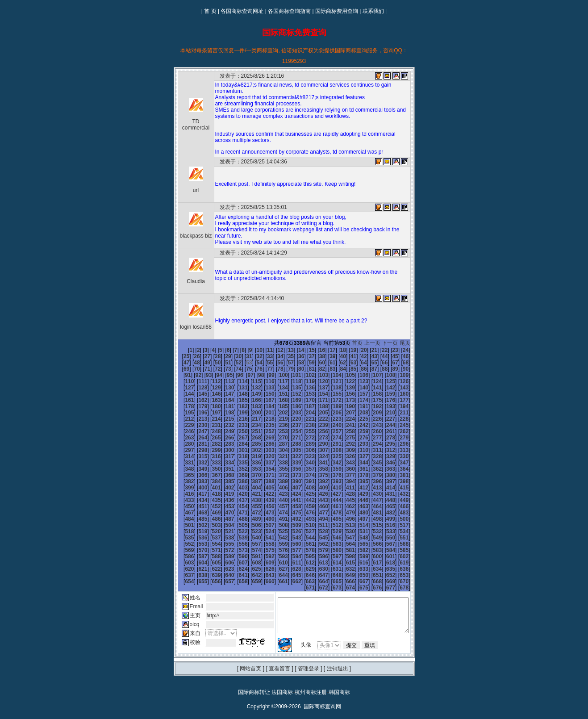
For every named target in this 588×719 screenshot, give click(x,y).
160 (302, 394)
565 (182, 538)
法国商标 (282, 680)
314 (195, 450)
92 (380, 369)
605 (235, 550)
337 (262, 456)
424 (222, 488)
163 (342, 394)
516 (249, 519)
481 (262, 506)
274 (383, 431)
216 (329, 413)
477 (209, 506)
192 (249, 406)
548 (195, 531)
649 (342, 563)
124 (302, 381)
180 (329, 400)
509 (396, 513)
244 (222, 425)
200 (356, 406)
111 (369, 375)
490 (383, 506)
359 (316, 463)
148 (383, 388)
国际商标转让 (254, 680)
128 (356, 381)
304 (302, 444)
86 (317, 369)
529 (182, 525)
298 (222, 444)
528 (410, 519)
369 (209, 469)
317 (235, 450)
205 (182, 413)
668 (356, 569)
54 (223, 363)
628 (302, 556)
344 (356, 456)
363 (369, 463)
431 (316, 488)
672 (410, 569)
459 (209, 500)
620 (195, 556)
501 (289, 513)
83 (286, 369)
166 (383, 394)
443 (235, 494)
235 (342, 419)
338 (275, 456)
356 (275, 463)
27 (181, 356)
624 (249, 556)
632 (356, 556)
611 (316, 550)
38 (296, 356)
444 (249, 494)
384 (410, 469)
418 (383, 481)
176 (275, 400)
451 (342, 494)
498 (249, 513)
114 (410, 375)
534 (249, 525)
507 (369, 513)
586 (222, 544)
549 (209, 531)
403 (182, 481)
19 (338, 350)
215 (316, 413)
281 (235, 438)
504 (329, 513)
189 (209, 406)
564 (410, 531)
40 (317, 356)
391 (262, 475)
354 (249, 463)
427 (262, 488)
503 (316, 513)
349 (182, 463)
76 (213, 369)
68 (369, 363)
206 (195, 413)
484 (302, 506)
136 (222, 388)
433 (342, 488)
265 (262, 431)
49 (411, 356)
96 (178, 375)
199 (342, 406)
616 (383, 550)
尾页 (410, 343)
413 (316, 481)
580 (383, 538)
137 (235, 388)
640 (222, 563)
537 (289, 525)
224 (195, 419)
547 (182, 531)
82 (275, 369)
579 (369, 538)
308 (356, 444)
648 (329, 563)
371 (235, 469)
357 (289, 463)
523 (342, 519)
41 (327, 356)
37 (286, 356)
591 (289, 544)
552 (249, 531)
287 (316, 438)
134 (195, 388)
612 (329, 550)
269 (316, 431)
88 (338, 369)
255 (369, 425)
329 (396, 450)
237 (369, 419)
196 (302, 406)
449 (316, 494)
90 (359, 369)
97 (189, 375)
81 (265, 369)
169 (182, 400)
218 (356, 413)
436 (383, 488)
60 (286, 363)
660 (249, 569)
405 (209, 481)
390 (249, 475)
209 (235, 413)
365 (396, 463)
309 (369, 444)
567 (209, 538)
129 (369, 381)
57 (255, 363)
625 (262, 556)
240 (410, 419)
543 (369, 525)
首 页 (210, 11)
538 (302, 525)
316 (222, 450)
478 (222, 506)
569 (235, 538)
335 (235, 456)
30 (213, 356)
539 (316, 525)
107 (316, 375)
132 (410, 381)
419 (396, 481)
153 (209, 394)
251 (316, 425)
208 (222, 413)
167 (396, 394)
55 (234, 363)
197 (316, 406)
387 (209, 475)
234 (329, 419)
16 (307, 350)
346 (383, 456)
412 (302, 481)
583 (182, 544)
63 (317, 363)
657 (209, 569)
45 (369, 356)
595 (342, 544)
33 (244, 356)
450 (329, 494)
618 (410, 550)
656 (195, 569)
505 (342, 513)
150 (410, 388)
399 (369, 475)
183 (369, 400)
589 (262, 544)
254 (356, 425)
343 (342, 456)
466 (302, 500)
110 (356, 375)
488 (356, 506)
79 (244, 369)
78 (234, 369)
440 (195, 494)
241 (182, 425)
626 (275, 556)
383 (396, 469)
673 (342, 575)
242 (195, 425)
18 (327, 350)
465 (289, 500)
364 (383, 463)
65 (338, 363)
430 (302, 488)
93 (390, 369)
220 (383, 413)
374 (275, 469)
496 (222, 513)
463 (262, 500)
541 (342, 525)
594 (329, 544)
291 (369, 438)
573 (289, 538)
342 (329, 456)
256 (383, 425)
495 (209, 513)
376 (302, 469)
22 (369, 350)
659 (235, 569)
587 (235, 544)
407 (235, 481)
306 (329, 444)
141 (289, 388)
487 (342, 506)
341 (316, 456)
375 (289, 469)
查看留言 (279, 656)
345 (369, 456)
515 (235, 519)
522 (329, 519)
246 (249, 425)
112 (383, 375)
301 (262, 444)
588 (249, 544)
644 (275, 563)
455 (396, 494)
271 (342, 431)
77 (223, 369)
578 (356, 538)
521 (316, 519)
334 (222, 456)
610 (302, 550)
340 (302, 456)
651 (369, 563)
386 (195, 475)
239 (396, 419)
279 (209, 438)
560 (356, 531)
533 (235, 525)
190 (222, 406)
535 (262, 525)
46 (380, 356)
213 (289, 413)
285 (289, 438)
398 (356, 475)
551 (235, 531)
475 (182, 506)
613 (342, 550)
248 (275, 425)
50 (181, 363)
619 (182, 556)
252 (329, 425)
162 (329, 394)
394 (302, 475)
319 (262, 450)
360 (329, 463)
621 (209, 556)
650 (356, 563)
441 (209, 494)
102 (249, 375)
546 (410, 525)
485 (316, 506)
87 (327, 369)
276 (410, 431)
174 (249, 400)
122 (275, 381)
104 (275, 375)
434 (356, 488)
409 (262, 481)
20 (348, 350)
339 (289, 456)
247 (262, 425)
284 (275, 438)
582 (410, 538)
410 (275, 481)
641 (235, 563)
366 (410, 463)
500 (275, 513)
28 (192, 356)
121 (262, 381)
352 (222, 463)
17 (317, 350)
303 (289, 444)
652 (383, 563)
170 (195, 400)
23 (380, 350)
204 (410, 406)
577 (342, 538)
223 (182, 419)
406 (222, 481)
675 (369, 575)
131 (396, 381)
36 (275, 356)
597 (369, 544)
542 (356, 525)
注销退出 (338, 656)
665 (316, 569)
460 (222, 500)
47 (390, 356)
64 (327, 363)
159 (289, 394)
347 (396, 456)
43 (348, 356)
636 (410, 556)
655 (182, 569)
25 (401, 350)
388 (222, 475)
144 (329, 388)
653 (396, 563)
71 (401, 363)
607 (262, 550)
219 (369, 413)
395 (316, 475)
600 (410, 544)
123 (289, 381)
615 (369, 550)
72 (411, 363)
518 (275, 519)
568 (222, 538)
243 (209, 425)
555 (289, 531)
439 (182, 494)
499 (262, 513)
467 (316, 500)
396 (329, 475)
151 (182, 394)
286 (302, 438)
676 (383, 575)
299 (235, 444)
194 (275, 406)
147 (369, 388)
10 (244, 350)
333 (209, 456)
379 (342, 469)
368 (195, 469)
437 (396, 488)
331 (182, 456)
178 (302, 400)
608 (275, 550)
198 (329, 406)
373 (262, 469)
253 (342, 425)
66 (348, 363)
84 (296, 369)
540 (329, 525)
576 (329, 538)
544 (383, 525)
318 (249, 450)
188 (195, 406)
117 (209, 381)
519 (289, 519)
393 (289, 475)
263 (235, 431)
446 (275, 494)
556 (302, 531)
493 (182, 513)
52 (202, 363)
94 (401, 369)
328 (383, 450)
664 (302, 569)
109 (342, 375)
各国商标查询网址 (242, 11)
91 (369, 369)
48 (401, 356)
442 (222, 494)
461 (235, 500)
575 (316, 538)
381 (369, 469)
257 (396, 425)
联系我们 (373, 11)
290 (356, 438)
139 (262, 388)
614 (356, 550)
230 (275, 419)
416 (356, 481)
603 (209, 550)
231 (289, 419)
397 (342, 475)
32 (234, 356)
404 (195, 481)
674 (356, 575)
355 (262, 463)
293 (396, 438)
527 (396, 519)
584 (195, 544)
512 (195, 519)
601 (182, 550)
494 (195, 513)
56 (244, 363)
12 (265, 350)
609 (289, 550)
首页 (363, 343)
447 (289, 494)
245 (235, 425)
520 (302, 519)
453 (369, 494)
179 (316, 400)
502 (302, 513)
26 (411, 350)
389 (235, 475)
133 (182, 388)
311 (396, 444)
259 (182, 431)
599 (396, 544)
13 (275, 350)
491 (396, 506)
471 (369, 500)
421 (182, 488)
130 (383, 381)
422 (195, 488)
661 (262, 569)
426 (249, 488)
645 (289, 563)
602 (195, 550)
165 (369, 394)
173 (235, 400)
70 (390, 363)
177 (289, 400)
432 (329, 488)
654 (410, 563)
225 (209, 419)
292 (383, 438)
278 (195, 438)
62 (307, 363)
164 (356, 394)
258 (410, 425)
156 (249, 394)
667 (342, 569)
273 (369, 431)
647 (316, 563)
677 (396, 575)
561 (369, 531)
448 (302, 494)
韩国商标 (339, 680)
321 (289, 450)
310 (383, 444)
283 (262, 438)
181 (342, 400)
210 (249, 413)
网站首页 (250, 656)
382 (383, 469)
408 (249, 481)
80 (255, 369)
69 (380, 363)
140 (275, 388)
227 (235, 419)
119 (235, 381)
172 (222, 400)
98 (199, 375)
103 (262, 375)
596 (356, 544)
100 (222, 375)
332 (195, 456)
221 (396, 413)
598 (383, 544)
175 (262, 400)
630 (329, 556)
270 (329, 431)
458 (195, 500)
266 (275, 431)
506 (356, 513)
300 (249, 444)
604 (222, 550)
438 (410, 488)
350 (195, 463)
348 (410, 456)
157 (262, 394)
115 (182, 381)
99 (210, 375)
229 (262, 419)
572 (275, 538)
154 (222, 394)
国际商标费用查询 (337, 11)
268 (302, 431)
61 (296, 363)
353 (235, 463)
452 (356, 494)
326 (356, 450)
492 (410, 506)
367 (182, 469)
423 (209, 488)
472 (383, 500)
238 (383, 419)
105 (289, 375)
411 (289, 481)
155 (235, 394)
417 (369, 481)
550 (222, 531)
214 (302, 413)
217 (342, 413)
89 (348, 369)
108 (329, 375)
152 (195, 394)
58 (265, 363)
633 (369, 556)
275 (396, 431)
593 (316, 544)
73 (181, 369)
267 (289, 431)
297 (209, 444)
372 (249, 469)
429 (289, 488)
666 (329, 569)
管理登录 (309, 656)
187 (182, 406)
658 (222, 569)
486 (329, 506)
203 (396, 406)
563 (396, 531)
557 (316, 531)
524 (356, 519)
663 (289, 569)
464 (275, 500)
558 (329, 531)
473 (396, 500)
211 (262, 413)
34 (255, 356)
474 (410, 500)
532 (222, 525)
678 (410, 575)
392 (275, 475)
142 (302, 388)
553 (262, 531)
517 (262, 519)
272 (356, 431)
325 (342, 450)
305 (316, 444)
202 (383, 406)
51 (192, 363)
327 (369, 450)
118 (222, 381)
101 (235, 375)
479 (235, 506)
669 (369, 569)
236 (356, 419)
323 (316, 450)
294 (410, 438)
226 (222, 419)
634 (383, 556)
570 (249, 538)
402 (410, 475)
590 (275, 544)
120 (249, 381)
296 (195, 444)
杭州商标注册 (311, 680)
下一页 (396, 343)
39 (307, 356)
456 (410, 494)
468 (329, 500)
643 (262, 563)
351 (209, 463)
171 (209, 400)
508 (383, 513)
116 (195, 381)
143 (316, 388)
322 (302, 450)
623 (235, 556)
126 (329, 381)
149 (396, 388)
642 (249, 563)
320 (275, 450)
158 (275, 394)
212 (275, 413)
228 (249, 419)
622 (222, 556)
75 (202, 369)
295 (182, 444)
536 (275, 525)
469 (342, 500)
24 (390, 350)
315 (209, 450)
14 (286, 350)
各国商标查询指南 (289, 11)
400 (383, 475)
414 (329, 481)
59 (275, 363)
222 (410, 413)
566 (195, 538)
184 (383, 400)
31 (223, 356)
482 (275, 506)
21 (359, 350)
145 (342, 388)
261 (209, 431)
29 (202, 356)
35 (265, 356)
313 (182, 450)
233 (316, 419)
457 (182, 500)
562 (383, 531)
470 (356, 500)
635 (396, 556)
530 (195, 525)
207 (209, 413)
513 (209, 519)
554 (275, 531)
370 (222, 469)
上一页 (378, 343)
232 (302, 419)
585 (209, 544)
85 (307, 369)
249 (289, 425)
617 (396, 550)
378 (329, 469)
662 (275, 569)
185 (396, 400)
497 (235, 513)
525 (369, 519)
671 (396, 569)
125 (316, 381)
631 (342, 556)
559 (342, 531)
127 (342, 381)
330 (410, 450)
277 (182, 438)
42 (338, 356)
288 (329, 438)
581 (396, 538)
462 (249, 500)
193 (262, 406)
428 (275, 488)
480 (249, 506)
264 (249, 431)
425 (235, 488)
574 (302, 538)
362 (356, 463)
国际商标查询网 (322, 694)
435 (369, 488)
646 (302, 563)
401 (396, 475)
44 (359, 356)
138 (249, 388)
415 (342, 481)
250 (302, 425)
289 (342, 438)
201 (369, 406)
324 (329, 450)
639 (209, 563)
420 (410, 481)
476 (195, 506)
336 (249, 456)
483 (289, 506)
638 (195, 563)
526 (383, 519)
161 (316, 394)
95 (411, 369)
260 (195, 431)
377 (316, 469)
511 (182, 519)
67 (359, 363)
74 (192, 369)
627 (289, 556)
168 (410, 394)
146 (356, 388)
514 (222, 519)
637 (182, 563)
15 (296, 350)
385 (182, 475)
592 (302, 544)
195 (289, 406)
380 (356, 469)
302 (275, 444)
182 (356, 400)
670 (383, 569)
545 (396, 525)
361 (342, 463)
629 (316, 556)
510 (410, 513)
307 (342, 444)
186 (410, 400)
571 (262, 538)
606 (249, 550)
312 (410, 444)
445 (262, 494)
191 (235, 406)
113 (396, 375)
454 (383, 494)
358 (302, 463)
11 (255, 350)
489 (369, 506)
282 (249, 438)
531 (209, 525)
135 (209, 388)
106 (302, 375)
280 (222, 438)
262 (222, 431)
